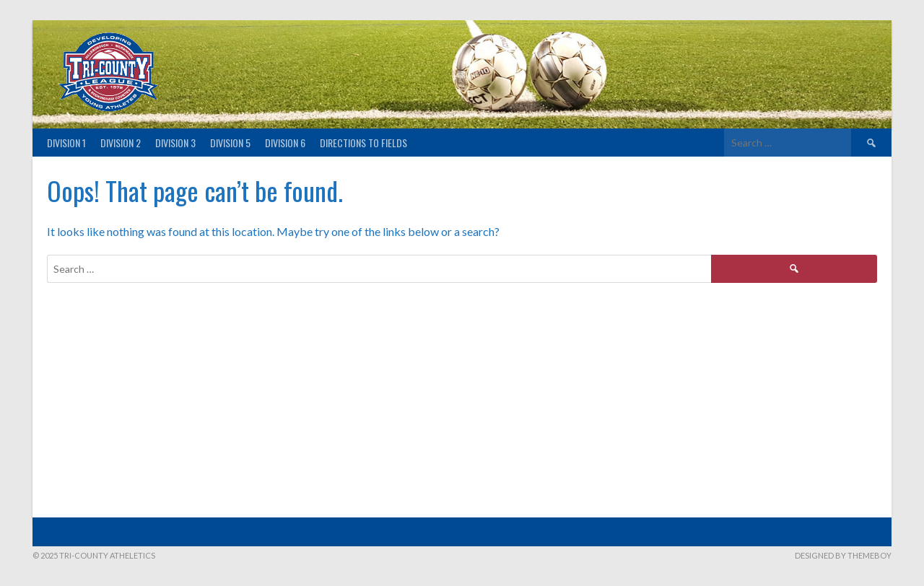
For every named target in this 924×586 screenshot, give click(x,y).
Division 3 (175, 143)
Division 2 (121, 143)
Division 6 (285, 143)
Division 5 (230, 143)
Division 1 (66, 143)
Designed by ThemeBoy (843, 555)
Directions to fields (363, 143)
